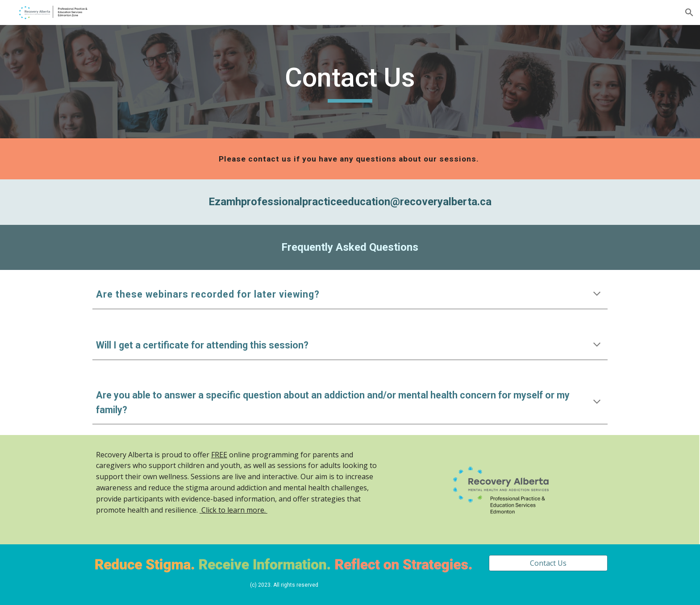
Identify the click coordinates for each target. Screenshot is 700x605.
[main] (350, 82)
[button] (689, 12)
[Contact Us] (548, 563)
